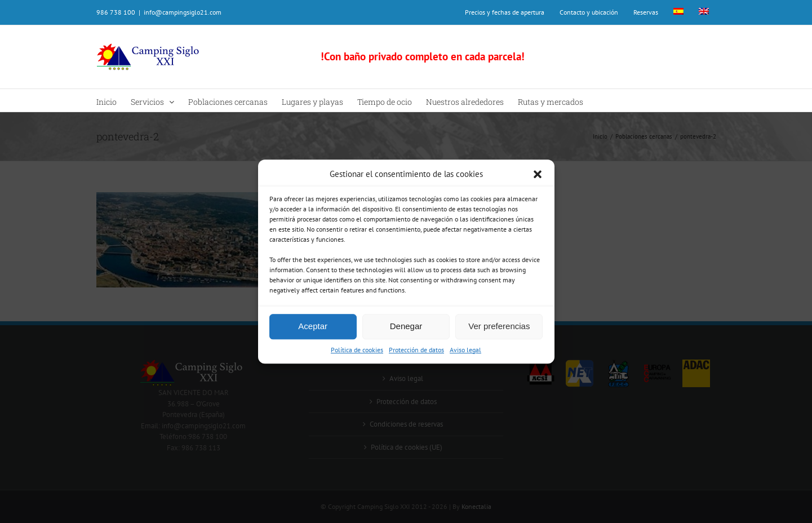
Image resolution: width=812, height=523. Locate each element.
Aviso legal (465, 350)
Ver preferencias (499, 326)
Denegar (406, 326)
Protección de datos (416, 350)
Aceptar (313, 326)
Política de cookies (357, 350)
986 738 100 (116, 12)
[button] (538, 175)
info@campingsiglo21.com (183, 12)
